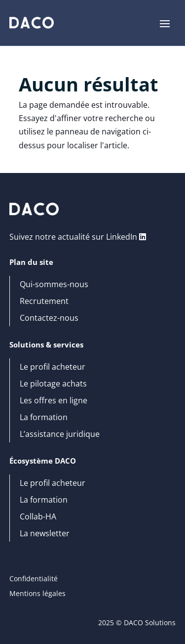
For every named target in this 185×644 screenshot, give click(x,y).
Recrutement (44, 301)
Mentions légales (37, 594)
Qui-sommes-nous (54, 285)
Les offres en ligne (54, 401)
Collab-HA (38, 517)
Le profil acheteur (53, 367)
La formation (44, 418)
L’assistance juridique (60, 434)
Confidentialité (34, 579)
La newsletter (45, 534)
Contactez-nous (49, 318)
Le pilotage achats (53, 384)
